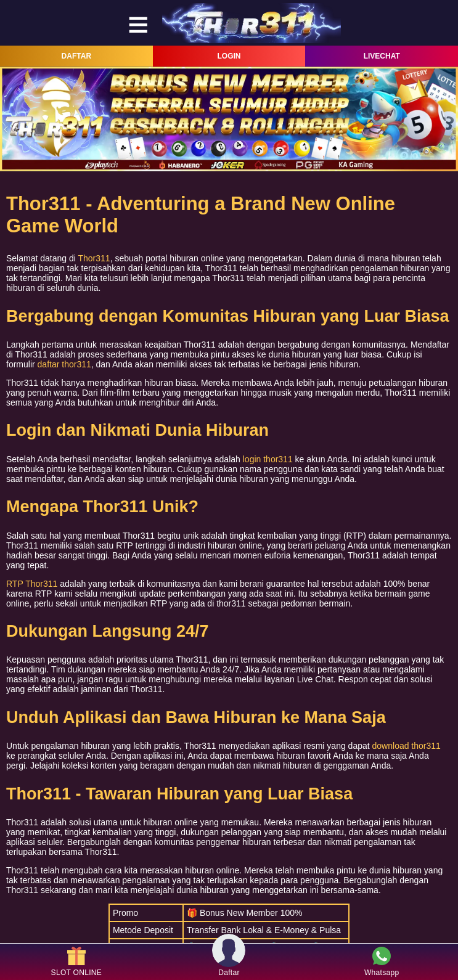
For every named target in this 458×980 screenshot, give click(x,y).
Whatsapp (382, 962)
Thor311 (94, 258)
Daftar (229, 962)
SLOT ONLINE (76, 962)
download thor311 (407, 746)
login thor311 (268, 459)
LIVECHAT (382, 56)
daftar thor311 (64, 364)
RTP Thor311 (32, 584)
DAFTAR (76, 56)
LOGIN (229, 56)
